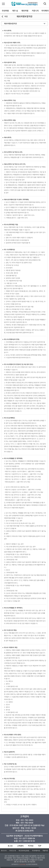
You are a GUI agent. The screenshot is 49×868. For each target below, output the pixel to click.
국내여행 (5, 11)
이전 (6, 17)
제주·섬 (15, 11)
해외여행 (25, 11)
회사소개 (4, 851)
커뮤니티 (35, 11)
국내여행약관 (36, 851)
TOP (40, 846)
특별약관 (45, 851)
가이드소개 (12, 851)
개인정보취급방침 (24, 851)
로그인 (10, 846)
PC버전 (31, 846)
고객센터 (20, 846)
